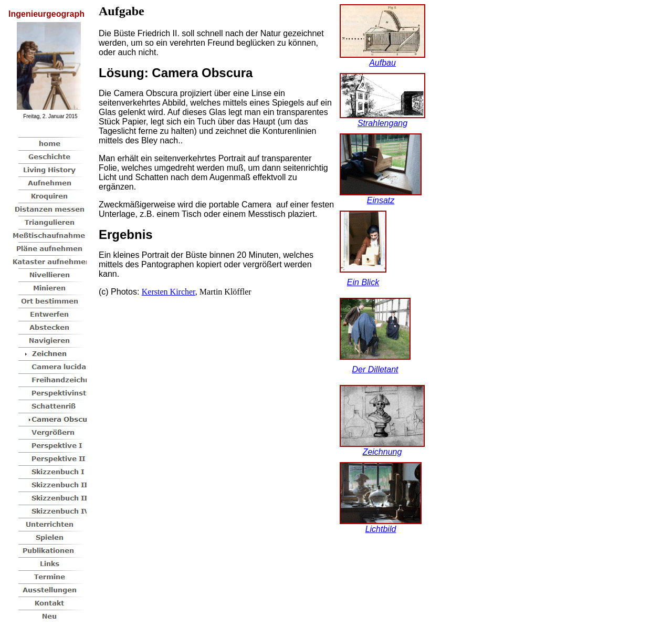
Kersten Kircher (169, 292)
